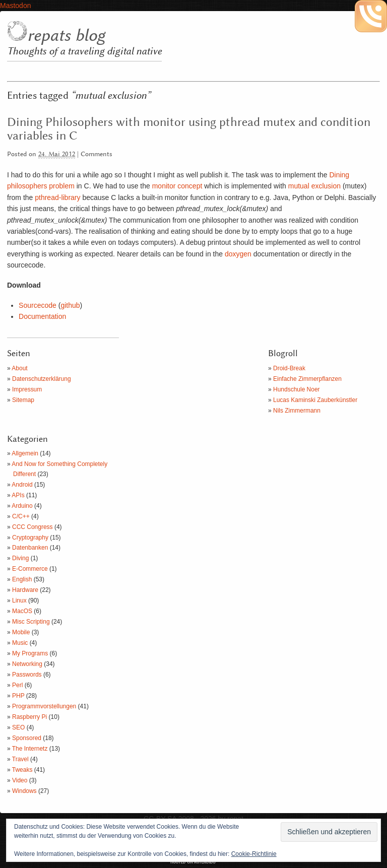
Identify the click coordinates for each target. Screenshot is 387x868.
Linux (19, 600)
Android (22, 485)
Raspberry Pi (29, 717)
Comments (96, 154)
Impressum (27, 389)
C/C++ (21, 516)
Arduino (22, 506)
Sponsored (27, 738)
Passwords (27, 675)
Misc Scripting (31, 622)
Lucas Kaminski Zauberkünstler (315, 400)
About (19, 368)
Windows (24, 791)
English (22, 579)
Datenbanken (30, 548)
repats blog (66, 36)
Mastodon (15, 6)
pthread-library (56, 197)
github (70, 305)
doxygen (238, 254)
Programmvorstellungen (44, 706)
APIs (18, 495)
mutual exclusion (313, 186)
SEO (18, 727)
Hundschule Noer (297, 389)
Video (20, 780)
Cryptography (30, 538)
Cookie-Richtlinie (254, 854)
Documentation (42, 316)
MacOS (22, 611)
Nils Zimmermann (297, 411)
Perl (17, 685)
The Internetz (30, 749)
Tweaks (22, 770)
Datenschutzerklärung (42, 379)
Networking (27, 664)
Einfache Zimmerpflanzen (307, 379)
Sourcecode (38, 305)
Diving (20, 558)
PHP (18, 696)
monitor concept (177, 186)
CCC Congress (33, 527)
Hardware (25, 590)
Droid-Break (289, 368)
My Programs (30, 653)
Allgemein (25, 453)
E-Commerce (30, 569)
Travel (20, 759)
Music (20, 643)
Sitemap (23, 400)
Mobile (21, 632)
